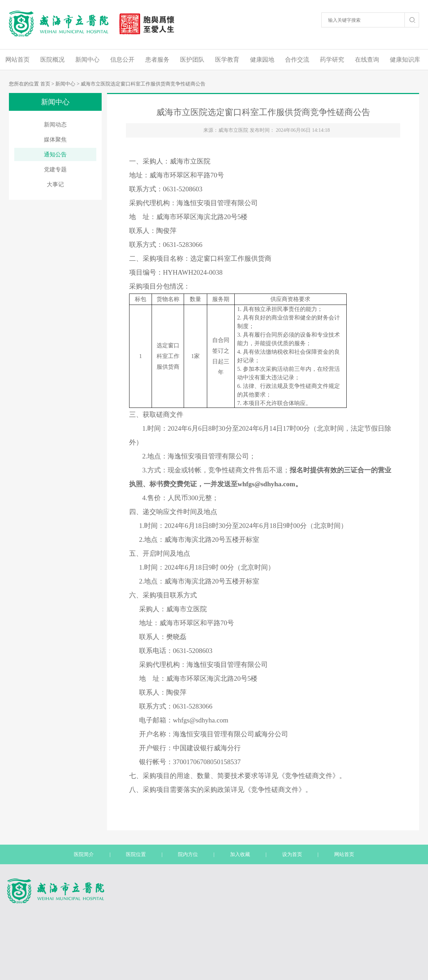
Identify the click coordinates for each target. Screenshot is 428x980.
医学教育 (227, 60)
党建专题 (55, 169)
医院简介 (84, 854)
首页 (45, 84)
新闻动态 (55, 125)
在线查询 (367, 60)
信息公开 (122, 60)
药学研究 (332, 60)
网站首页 (17, 60)
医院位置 (136, 854)
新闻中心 (87, 60)
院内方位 (188, 854)
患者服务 (157, 60)
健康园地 (262, 60)
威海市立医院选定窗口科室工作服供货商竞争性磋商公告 (143, 84)
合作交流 (297, 60)
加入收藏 (240, 854)
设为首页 (292, 854)
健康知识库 (405, 60)
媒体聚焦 (55, 139)
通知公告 (55, 154)
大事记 (55, 184)
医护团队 (192, 60)
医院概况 (52, 60)
